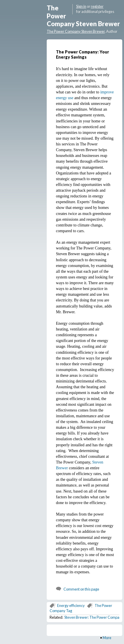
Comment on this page (81, 589)
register (97, 6)
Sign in (81, 6)
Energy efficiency (71, 605)
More (107, 638)
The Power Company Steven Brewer (76, 31)
